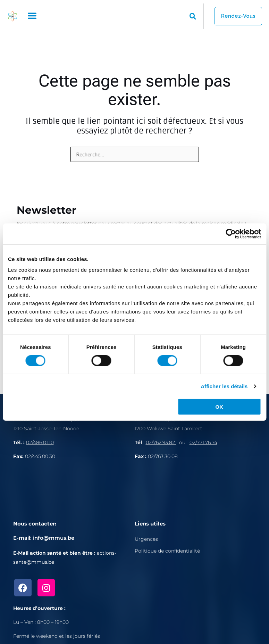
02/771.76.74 (203, 442)
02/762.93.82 (161, 442)
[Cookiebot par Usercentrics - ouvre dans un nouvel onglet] (231, 234)
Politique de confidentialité (167, 551)
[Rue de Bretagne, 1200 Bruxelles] (195, 489)
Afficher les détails (224, 386)
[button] (32, 16)
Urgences (146, 539)
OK (219, 407)
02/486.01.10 (40, 442)
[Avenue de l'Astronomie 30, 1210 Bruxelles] (74, 489)
